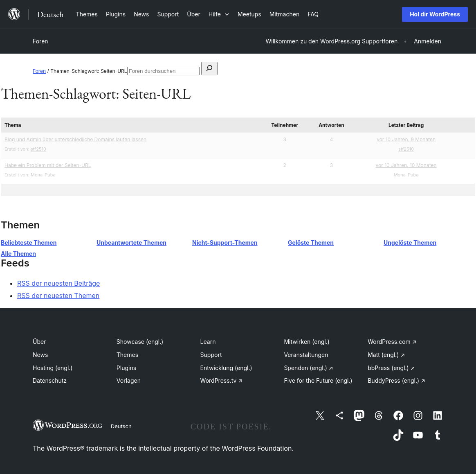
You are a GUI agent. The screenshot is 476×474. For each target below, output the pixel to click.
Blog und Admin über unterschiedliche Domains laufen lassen (75, 139)
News (40, 355)
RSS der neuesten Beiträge (58, 283)
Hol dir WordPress (435, 14)
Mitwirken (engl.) (306, 342)
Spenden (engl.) (308, 368)
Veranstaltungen (306, 355)
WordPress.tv (222, 380)
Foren (40, 41)
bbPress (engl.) (391, 368)
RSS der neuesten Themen (58, 296)
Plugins (126, 368)
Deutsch (121, 426)
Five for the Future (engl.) (318, 380)
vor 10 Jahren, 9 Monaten (406, 139)
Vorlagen (129, 380)
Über (39, 342)
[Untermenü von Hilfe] (219, 14)
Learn (208, 342)
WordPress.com (392, 342)
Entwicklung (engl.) (226, 368)
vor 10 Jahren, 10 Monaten (406, 165)
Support (211, 355)
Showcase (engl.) (140, 342)
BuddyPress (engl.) (396, 380)
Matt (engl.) (386, 355)
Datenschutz (50, 380)
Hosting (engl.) (53, 368)
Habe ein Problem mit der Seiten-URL (48, 165)
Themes (127, 355)
